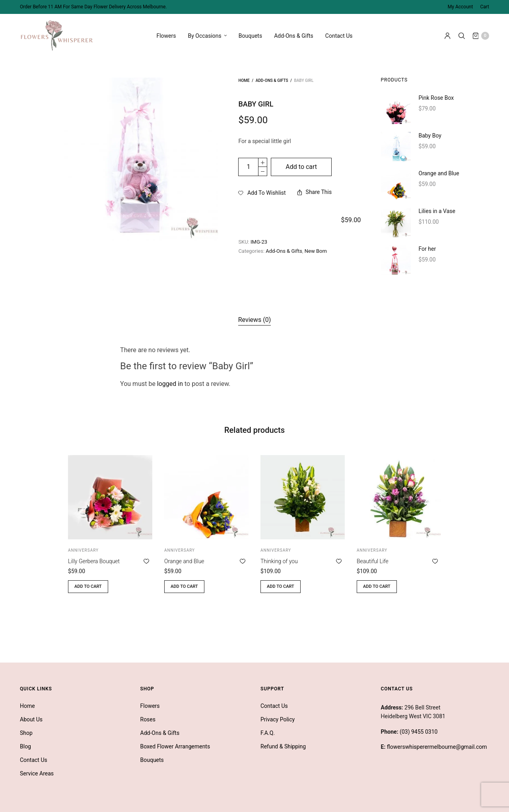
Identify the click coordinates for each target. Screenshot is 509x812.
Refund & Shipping (283, 746)
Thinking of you (279, 561)
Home (244, 80)
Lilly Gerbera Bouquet (94, 561)
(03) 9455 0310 (419, 732)
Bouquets (250, 36)
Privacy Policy (278, 719)
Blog (25, 746)
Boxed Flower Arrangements (175, 746)
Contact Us (339, 36)
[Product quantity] (248, 167)
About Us (31, 719)
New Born (316, 233)
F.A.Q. (268, 733)
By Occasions (205, 36)
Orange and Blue (184, 561)
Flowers (166, 36)
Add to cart (301, 167)
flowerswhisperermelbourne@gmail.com (437, 747)
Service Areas (37, 773)
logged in (170, 384)
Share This (315, 192)
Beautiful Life (373, 561)
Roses (148, 719)
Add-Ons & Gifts (294, 36)
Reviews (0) (255, 320)
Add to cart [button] (88, 586)
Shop (26, 733)
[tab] (255, 320)
